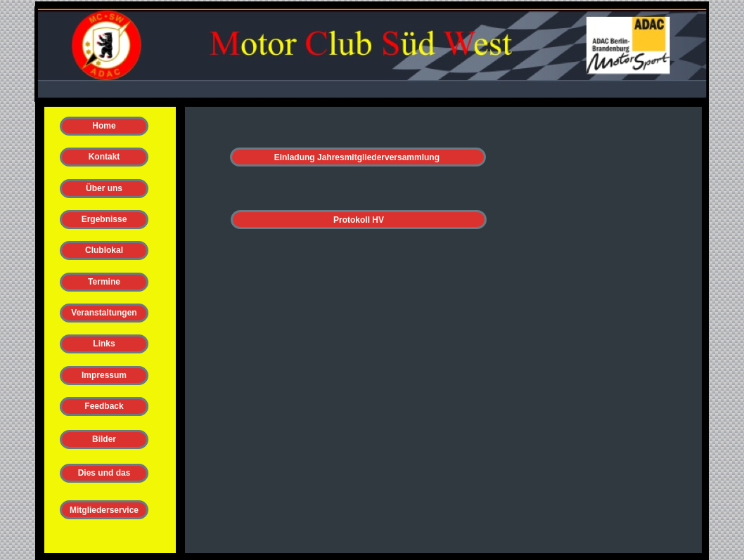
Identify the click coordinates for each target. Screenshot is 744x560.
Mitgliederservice (104, 510)
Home (104, 126)
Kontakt (104, 157)
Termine (104, 282)
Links (104, 344)
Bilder (104, 439)
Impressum (104, 375)
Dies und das (104, 473)
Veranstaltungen (104, 313)
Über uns (104, 188)
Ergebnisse (104, 219)
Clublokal (104, 250)
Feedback (104, 406)
